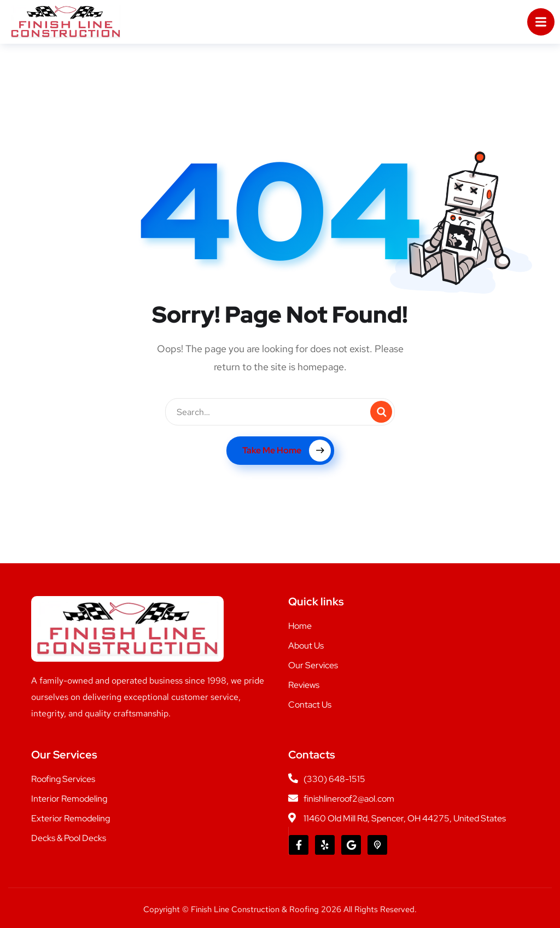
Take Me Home (287, 451)
